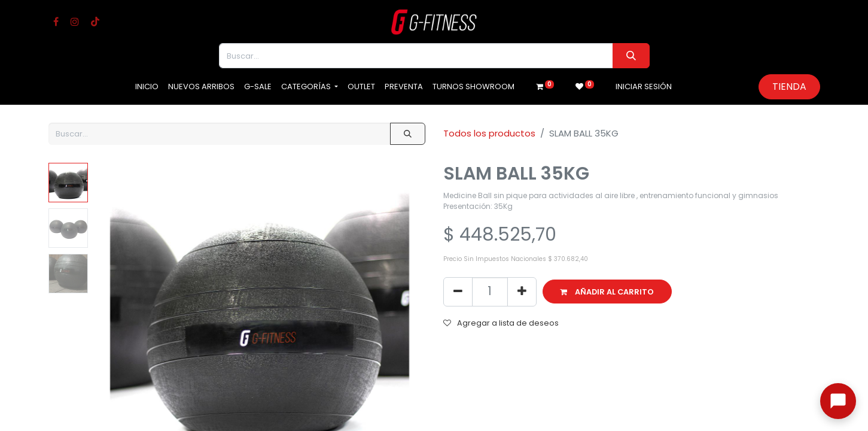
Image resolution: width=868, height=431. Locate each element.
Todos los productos (489, 133)
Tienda (789, 86)
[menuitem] (147, 87)
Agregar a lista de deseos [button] (501, 323)
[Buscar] (631, 56)
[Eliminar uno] (458, 292)
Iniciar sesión (644, 86)
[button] (607, 292)
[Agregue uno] (522, 292)
